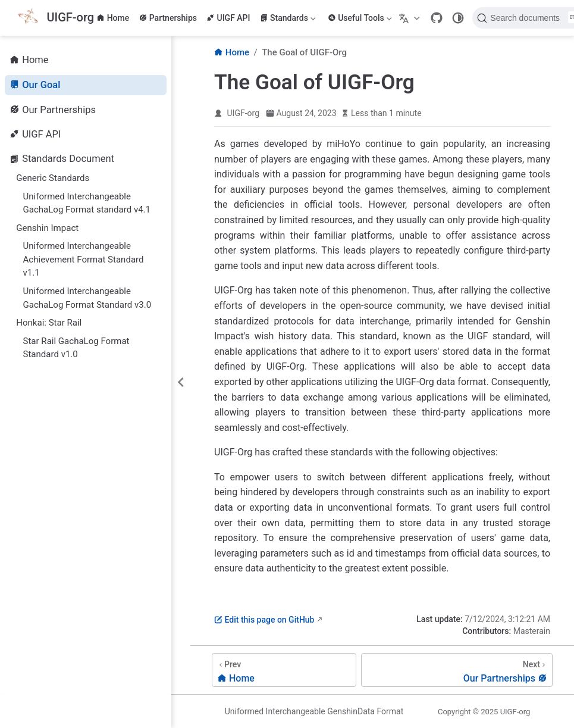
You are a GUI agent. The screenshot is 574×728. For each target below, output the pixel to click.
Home (113, 18)
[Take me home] (55, 18)
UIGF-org (244, 113)
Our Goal (35, 85)
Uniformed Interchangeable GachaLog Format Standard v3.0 (87, 298)
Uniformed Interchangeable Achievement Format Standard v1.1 (84, 259)
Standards (288, 18)
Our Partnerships (53, 110)
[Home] (284, 670)
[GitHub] (437, 18)
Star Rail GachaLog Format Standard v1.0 (76, 348)
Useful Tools (360, 18)
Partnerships (168, 18)
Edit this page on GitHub (264, 620)
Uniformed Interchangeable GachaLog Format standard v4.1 (87, 203)
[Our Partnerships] (457, 670)
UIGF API (228, 18)
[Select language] (411, 18)
